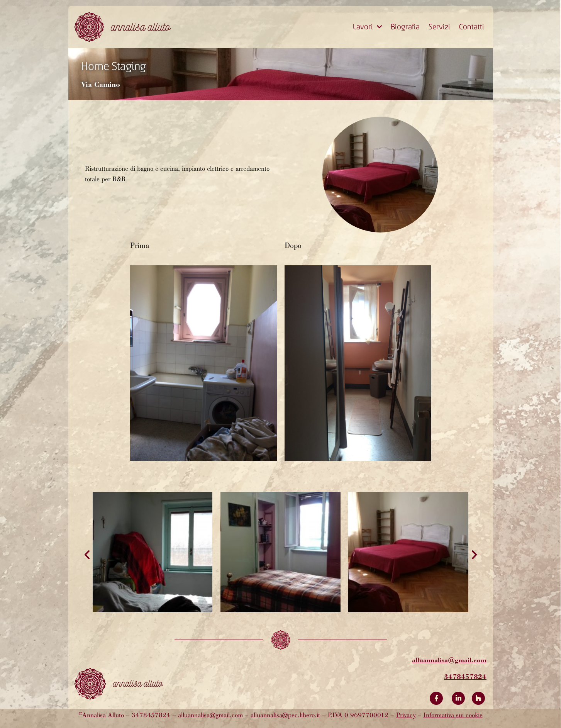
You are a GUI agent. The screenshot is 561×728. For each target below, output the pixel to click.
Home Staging (114, 66)
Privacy (406, 716)
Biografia (405, 27)
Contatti (472, 27)
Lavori (367, 27)
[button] (87, 554)
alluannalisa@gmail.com (449, 660)
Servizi (439, 27)
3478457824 (465, 676)
